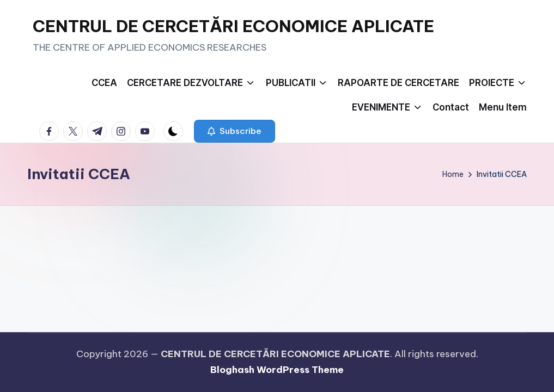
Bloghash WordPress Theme (277, 370)
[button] (235, 131)
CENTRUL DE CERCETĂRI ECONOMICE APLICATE (233, 26)
